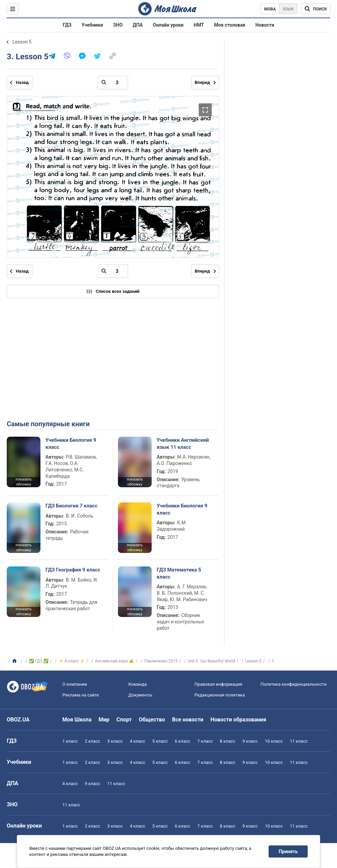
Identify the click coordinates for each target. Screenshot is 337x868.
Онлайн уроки (168, 25)
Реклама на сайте (81, 695)
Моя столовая (230, 25)
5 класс (160, 741)
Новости (265, 25)
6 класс (183, 741)
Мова (270, 9)
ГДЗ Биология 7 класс (71, 506)
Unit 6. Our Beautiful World (211, 661)
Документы (140, 695)
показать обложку (23, 482)
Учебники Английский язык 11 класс (183, 443)
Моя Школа (77, 720)
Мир (104, 720)
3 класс (115, 741)
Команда (138, 684)
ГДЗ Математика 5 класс (179, 573)
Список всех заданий (113, 291)
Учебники (92, 25)
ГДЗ (67, 25)
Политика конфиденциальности (294, 684)
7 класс (205, 741)
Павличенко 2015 (161, 661)
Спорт (124, 720)
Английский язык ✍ (115, 661)
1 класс (70, 741)
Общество (152, 720)
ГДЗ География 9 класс (73, 570)
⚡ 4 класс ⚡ (72, 661)
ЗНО (118, 25)
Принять (288, 851)
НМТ (199, 25)
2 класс (93, 741)
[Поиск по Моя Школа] (316, 9)
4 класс (137, 741)
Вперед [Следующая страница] (202, 82)
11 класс (299, 741)
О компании (75, 684)
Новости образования (238, 720)
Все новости (188, 720)
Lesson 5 (22, 42)
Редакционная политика (220, 695)
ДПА (138, 25)
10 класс (274, 741)
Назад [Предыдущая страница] (22, 82)
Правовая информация (218, 684)
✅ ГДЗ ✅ (39, 661)
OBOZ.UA (18, 720)
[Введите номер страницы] (113, 83)
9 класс (250, 741)
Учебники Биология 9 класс (71, 443)
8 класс (227, 741)
